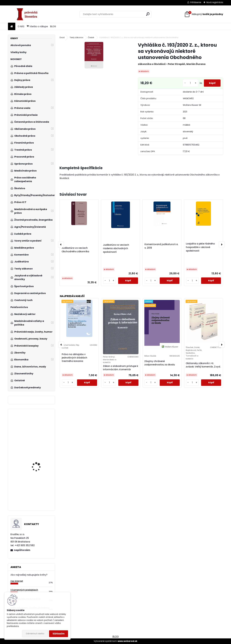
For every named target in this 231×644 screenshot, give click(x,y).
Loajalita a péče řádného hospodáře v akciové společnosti (200, 247)
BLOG (53, 26)
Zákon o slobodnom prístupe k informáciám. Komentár (121, 368)
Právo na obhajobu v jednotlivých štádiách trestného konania (74, 358)
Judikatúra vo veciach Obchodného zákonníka (75, 250)
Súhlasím (59, 634)
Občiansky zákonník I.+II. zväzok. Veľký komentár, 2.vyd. (203, 365)
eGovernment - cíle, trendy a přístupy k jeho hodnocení (40, 491)
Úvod (62, 37)
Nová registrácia (215, 2)
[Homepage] (12, 27)
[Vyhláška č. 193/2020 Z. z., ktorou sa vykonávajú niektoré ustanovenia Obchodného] (94, 55)
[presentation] (61, 244)
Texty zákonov (76, 37)
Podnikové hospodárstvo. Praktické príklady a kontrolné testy (40, 462)
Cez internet (17, 581)
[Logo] (28, 14)
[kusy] (189, 83)
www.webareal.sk (127, 641)
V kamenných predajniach (24, 590)
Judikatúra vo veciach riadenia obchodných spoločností (116, 248)
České (91, 37)
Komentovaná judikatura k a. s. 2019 (161, 246)
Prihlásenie (196, 2)
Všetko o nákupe (37, 26)
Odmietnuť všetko (35, 634)
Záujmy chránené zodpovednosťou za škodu (160, 363)
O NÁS (21, 26)
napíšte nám (22, 550)
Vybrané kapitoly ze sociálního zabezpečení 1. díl (40, 429)
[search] (148, 14)
